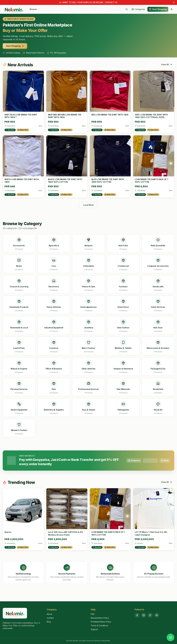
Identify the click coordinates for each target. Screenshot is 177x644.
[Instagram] (144, 615)
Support (94, 629)
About (49, 614)
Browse (33, 9)
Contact (50, 618)
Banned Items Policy (100, 618)
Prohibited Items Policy (101, 622)
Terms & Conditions (99, 626)
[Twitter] (150, 615)
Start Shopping (158, 9)
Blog (49, 622)
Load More (88, 205)
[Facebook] (137, 615)
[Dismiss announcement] (174, 2)
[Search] (127, 9)
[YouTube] (157, 615)
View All (167, 64)
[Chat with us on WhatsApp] (170, 637)
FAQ (93, 614)
